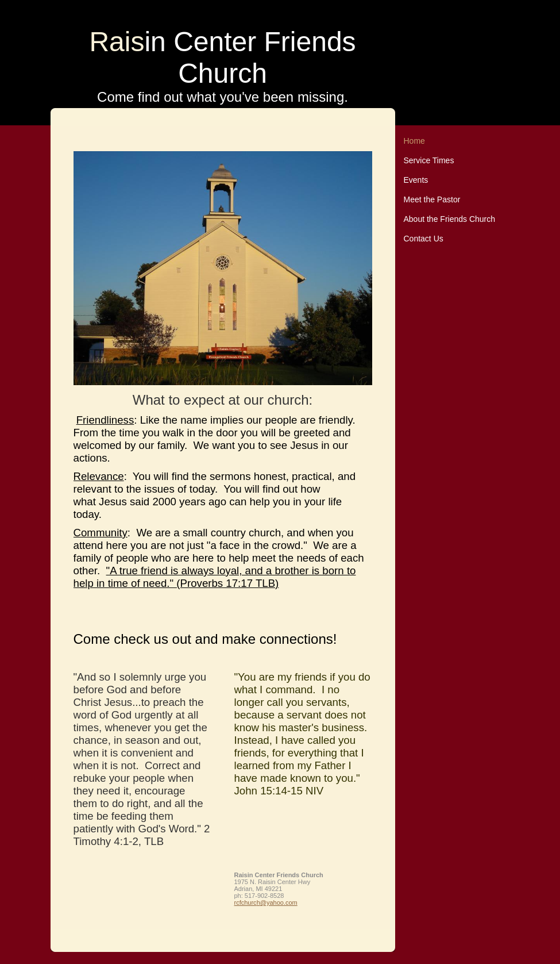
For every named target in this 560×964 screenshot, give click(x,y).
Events (416, 180)
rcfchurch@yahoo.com (266, 902)
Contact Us (424, 239)
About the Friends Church (450, 219)
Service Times (429, 160)
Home (414, 141)
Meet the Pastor (432, 199)
